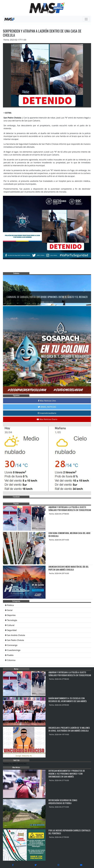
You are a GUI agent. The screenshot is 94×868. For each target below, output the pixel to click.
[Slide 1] (43, 302)
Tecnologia (12, 620)
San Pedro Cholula (15, 640)
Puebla (10, 655)
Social (10, 610)
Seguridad (12, 630)
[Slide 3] (51, 302)
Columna (11, 660)
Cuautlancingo (14, 650)
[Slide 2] (47, 302)
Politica (10, 605)
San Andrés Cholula (16, 635)
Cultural (11, 625)
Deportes (11, 615)
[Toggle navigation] (86, 19)
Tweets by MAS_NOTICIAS (15, 764)
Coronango (12, 645)
